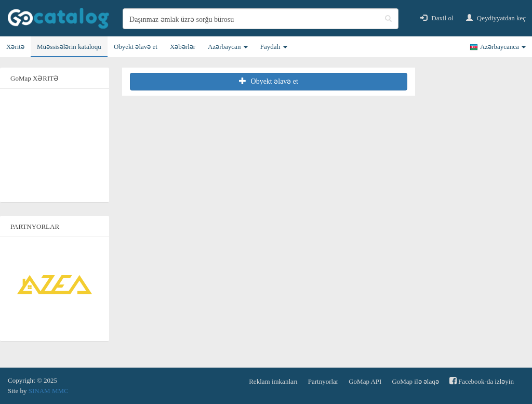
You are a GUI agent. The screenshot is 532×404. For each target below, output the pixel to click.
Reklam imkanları (273, 381)
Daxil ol (437, 18)
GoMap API (365, 381)
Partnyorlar (323, 381)
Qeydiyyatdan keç (496, 18)
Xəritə (15, 47)
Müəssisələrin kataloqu (69, 47)
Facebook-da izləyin (482, 381)
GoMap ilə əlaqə (415, 381)
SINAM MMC (49, 391)
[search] (261, 19)
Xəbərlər (183, 47)
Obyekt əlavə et (136, 47)
